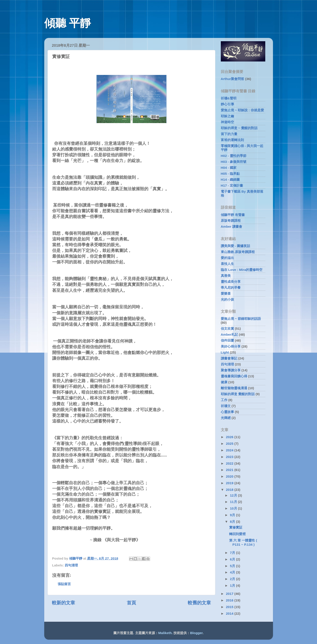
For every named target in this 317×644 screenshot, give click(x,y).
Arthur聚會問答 (233, 79)
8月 (233, 522)
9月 (233, 515)
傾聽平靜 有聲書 (233, 215)
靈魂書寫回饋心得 (234, 376)
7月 (233, 553)
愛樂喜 (226, 293)
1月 (233, 585)
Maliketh (165, 633)
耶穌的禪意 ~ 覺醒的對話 (239, 128)
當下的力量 (229, 134)
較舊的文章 (199, 603)
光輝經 (226, 418)
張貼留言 (64, 584)
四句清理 (71, 565)
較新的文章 (64, 603)
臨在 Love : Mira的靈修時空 (242, 270)
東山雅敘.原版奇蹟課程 (238, 252)
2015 (230, 607)
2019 (230, 483)
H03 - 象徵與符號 (234, 162)
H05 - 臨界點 (230, 174)
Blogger (196, 633)
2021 (230, 470)
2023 (230, 457)
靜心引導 (227, 104)
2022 (230, 463)
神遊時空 (227, 122)
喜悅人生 (227, 264)
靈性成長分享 (231, 282)
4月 (233, 572)
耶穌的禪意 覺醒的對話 (238, 394)
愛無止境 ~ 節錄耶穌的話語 (241, 319)
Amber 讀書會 (232, 226)
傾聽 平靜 (68, 23)
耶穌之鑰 (227, 116)
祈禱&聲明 (229, 98)
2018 (230, 490)
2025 (230, 444)
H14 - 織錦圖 (230, 180)
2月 (233, 579)
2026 (230, 437)
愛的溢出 (227, 258)
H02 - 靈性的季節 (234, 156)
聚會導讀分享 (231, 370)
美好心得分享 (231, 346)
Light (225, 352)
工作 (224, 400)
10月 (234, 508)
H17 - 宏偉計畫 (232, 185)
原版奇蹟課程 (231, 221)
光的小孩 (227, 299)
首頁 (131, 603)
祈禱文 (226, 406)
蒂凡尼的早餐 (231, 288)
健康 (224, 382)
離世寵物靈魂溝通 (234, 388)
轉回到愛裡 (237, 534)
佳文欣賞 (227, 329)
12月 (234, 495)
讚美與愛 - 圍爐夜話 (236, 246)
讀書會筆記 (229, 358)
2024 (230, 450)
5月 (233, 566)
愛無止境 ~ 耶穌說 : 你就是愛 (242, 110)
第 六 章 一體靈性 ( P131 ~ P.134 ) (243, 542)
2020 (230, 476)
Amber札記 (229, 334)
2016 (230, 600)
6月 (233, 559)
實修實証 (236, 527)
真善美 (226, 276)
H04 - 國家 (229, 168)
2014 (230, 613)
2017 (230, 594)
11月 (234, 502)
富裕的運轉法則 (232, 140)
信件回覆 (227, 340)
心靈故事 (227, 412)
